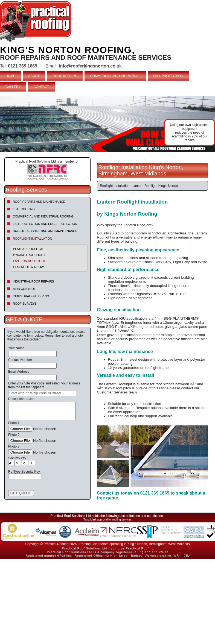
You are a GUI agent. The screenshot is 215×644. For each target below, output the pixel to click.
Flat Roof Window (28, 267)
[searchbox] (42, 393)
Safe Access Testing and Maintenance (45, 231)
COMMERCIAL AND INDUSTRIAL (115, 76)
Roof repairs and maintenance (39, 202)
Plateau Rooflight (29, 249)
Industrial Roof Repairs (33, 281)
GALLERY (13, 87)
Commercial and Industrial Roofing (43, 216)
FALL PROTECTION (168, 76)
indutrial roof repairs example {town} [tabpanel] (107, 124)
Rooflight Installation (33, 239)
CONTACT (41, 87)
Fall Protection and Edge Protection (45, 224)
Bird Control (24, 289)
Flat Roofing (24, 209)
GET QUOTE (21, 493)
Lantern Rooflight (29, 261)
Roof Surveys (25, 304)
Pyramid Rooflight (29, 255)
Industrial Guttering (31, 296)
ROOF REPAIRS (65, 76)
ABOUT (34, 76)
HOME (10, 76)
